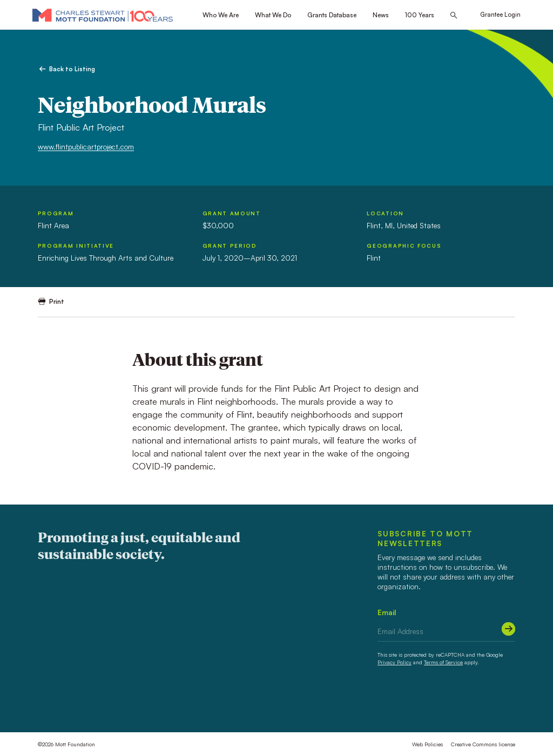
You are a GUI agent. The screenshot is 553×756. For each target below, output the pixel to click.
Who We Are (221, 15)
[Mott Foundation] (103, 15)
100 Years (420, 15)
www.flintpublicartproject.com (86, 147)
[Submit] (508, 629)
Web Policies (427, 744)
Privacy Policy (394, 662)
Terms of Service (443, 662)
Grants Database (332, 15)
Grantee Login (500, 15)
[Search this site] (454, 15)
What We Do (273, 15)
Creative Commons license (483, 744)
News (381, 15)
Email (387, 612)
